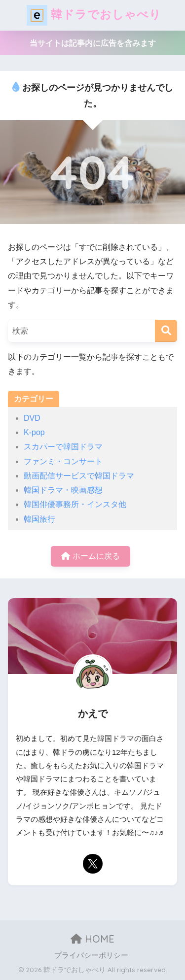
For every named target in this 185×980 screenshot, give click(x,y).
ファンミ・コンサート (63, 461)
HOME (92, 939)
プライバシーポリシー (91, 955)
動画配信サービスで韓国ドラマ (79, 476)
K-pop (34, 432)
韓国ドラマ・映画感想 (63, 490)
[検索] (166, 331)
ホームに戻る (90, 556)
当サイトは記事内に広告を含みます (93, 43)
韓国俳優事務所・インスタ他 (75, 504)
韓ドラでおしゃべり (94, 15)
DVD (32, 418)
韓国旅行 (39, 519)
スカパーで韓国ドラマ (63, 447)
